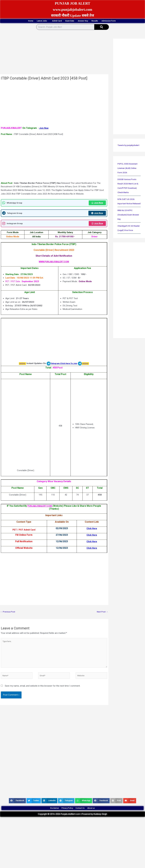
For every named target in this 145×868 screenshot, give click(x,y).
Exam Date (69, 21)
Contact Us (84, 815)
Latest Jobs (28, 21)
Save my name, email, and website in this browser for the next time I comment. (43, 691)
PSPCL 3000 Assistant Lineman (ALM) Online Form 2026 (128, 173)
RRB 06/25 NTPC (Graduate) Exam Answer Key (126, 224)
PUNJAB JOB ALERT (73, 3)
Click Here (92, 530)
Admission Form (130, 21)
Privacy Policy (65, 815)
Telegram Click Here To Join (64, 365)
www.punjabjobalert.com (72, 9)
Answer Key (89, 21)
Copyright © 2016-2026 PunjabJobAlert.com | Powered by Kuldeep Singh (72, 822)
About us (100, 815)
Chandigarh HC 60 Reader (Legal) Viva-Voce (127, 239)
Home (9, 21)
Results (108, 21)
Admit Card (49, 21)
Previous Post (8, 613)
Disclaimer (46, 815)
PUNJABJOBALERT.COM (40, 507)
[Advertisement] (54, 53)
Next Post (102, 613)
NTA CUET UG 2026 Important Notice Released (127, 208)
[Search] (102, 27)
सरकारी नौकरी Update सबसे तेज (73, 16)
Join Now (44, 128)
